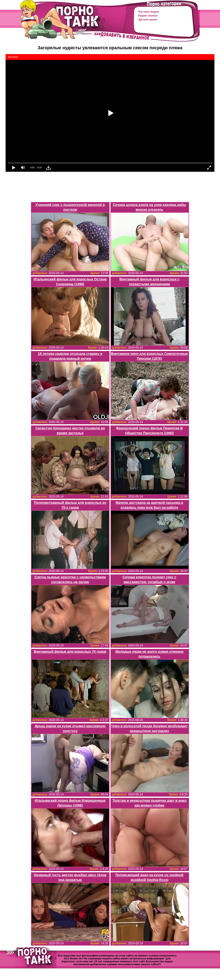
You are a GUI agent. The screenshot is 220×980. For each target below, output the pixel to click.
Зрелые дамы (148, 19)
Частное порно (149, 12)
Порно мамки (148, 15)
